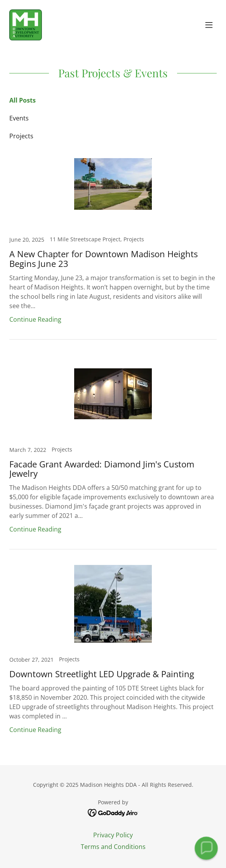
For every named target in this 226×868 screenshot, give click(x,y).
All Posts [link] (23, 100)
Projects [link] (21, 136)
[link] (26, 25)
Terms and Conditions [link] (113, 847)
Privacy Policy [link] (113, 835)
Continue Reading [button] (35, 319)
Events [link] (19, 118)
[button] (209, 25)
